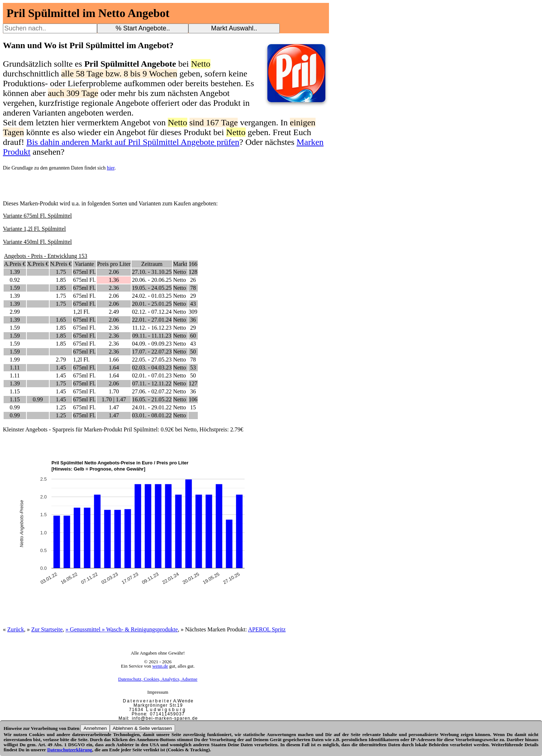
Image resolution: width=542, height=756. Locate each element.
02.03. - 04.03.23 (152, 367)
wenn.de (160, 666)
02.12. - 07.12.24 (152, 312)
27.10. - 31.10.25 (152, 272)
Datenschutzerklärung (70, 750)
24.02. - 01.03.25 (152, 296)
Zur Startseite (47, 629)
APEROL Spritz (267, 629)
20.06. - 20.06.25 (152, 280)
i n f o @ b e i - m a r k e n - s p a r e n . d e (164, 718)
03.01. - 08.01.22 (152, 415)
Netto (180, 272)
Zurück (16, 629)
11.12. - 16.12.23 (152, 328)
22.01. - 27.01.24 (152, 320)
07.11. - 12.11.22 (152, 383)
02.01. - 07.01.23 (152, 375)
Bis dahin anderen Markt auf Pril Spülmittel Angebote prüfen (133, 142)
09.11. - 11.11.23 (152, 336)
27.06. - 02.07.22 (152, 391)
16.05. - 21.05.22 (152, 399)
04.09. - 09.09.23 (152, 344)
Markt (180, 264)
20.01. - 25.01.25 (152, 304)
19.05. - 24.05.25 (152, 288)
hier (111, 168)
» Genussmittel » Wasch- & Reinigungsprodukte (122, 629)
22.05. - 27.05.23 (152, 360)
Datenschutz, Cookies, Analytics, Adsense (158, 679)
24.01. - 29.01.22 (152, 407)
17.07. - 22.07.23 (152, 352)
